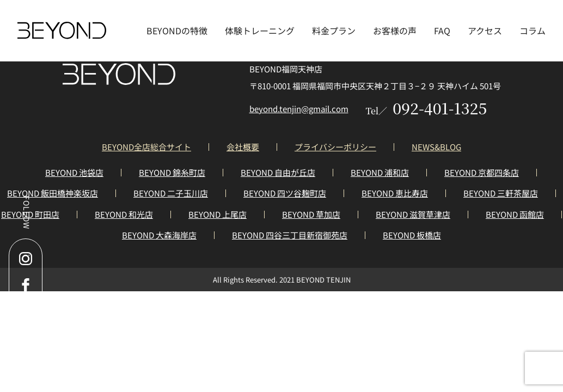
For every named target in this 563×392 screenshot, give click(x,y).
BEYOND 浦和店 (380, 172)
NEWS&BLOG (436, 147)
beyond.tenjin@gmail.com (299, 109)
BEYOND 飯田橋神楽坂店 (53, 193)
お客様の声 (395, 30)
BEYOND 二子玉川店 (171, 193)
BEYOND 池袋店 (74, 172)
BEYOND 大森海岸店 (159, 235)
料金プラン (334, 30)
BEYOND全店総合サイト (146, 147)
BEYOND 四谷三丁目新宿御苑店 (290, 235)
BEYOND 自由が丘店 (278, 172)
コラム (533, 30)
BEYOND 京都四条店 (482, 172)
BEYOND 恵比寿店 (395, 193)
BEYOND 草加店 (311, 214)
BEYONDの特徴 (177, 30)
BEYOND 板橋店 (412, 235)
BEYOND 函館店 (515, 214)
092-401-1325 (427, 108)
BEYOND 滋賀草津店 (413, 214)
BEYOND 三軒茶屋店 (501, 193)
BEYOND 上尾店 (218, 214)
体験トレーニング (260, 30)
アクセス (485, 30)
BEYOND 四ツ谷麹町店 (285, 193)
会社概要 (243, 147)
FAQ (442, 30)
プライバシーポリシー (335, 147)
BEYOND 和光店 (124, 214)
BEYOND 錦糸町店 (172, 172)
